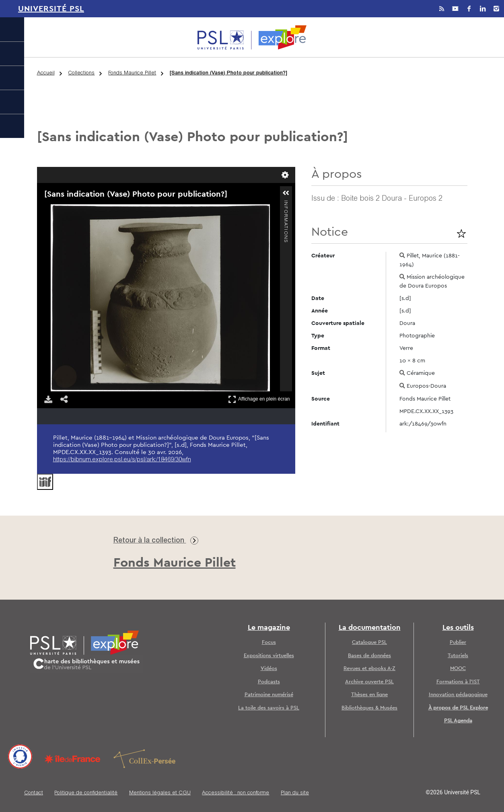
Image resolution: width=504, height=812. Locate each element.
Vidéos (269, 669)
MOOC (458, 669)
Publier (458, 642)
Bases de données (369, 656)
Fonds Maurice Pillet (132, 73)
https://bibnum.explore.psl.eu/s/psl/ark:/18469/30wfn (122, 460)
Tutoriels (458, 656)
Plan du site (295, 793)
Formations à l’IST (458, 682)
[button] (286, 193)
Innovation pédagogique (458, 695)
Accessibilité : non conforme (236, 793)
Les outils (458, 628)
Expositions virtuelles (269, 656)
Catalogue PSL (369, 642)
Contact (34, 793)
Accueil (46, 73)
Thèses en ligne (369, 695)
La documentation (370, 628)
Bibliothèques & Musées (369, 708)
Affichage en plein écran (259, 399)
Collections (81, 73)
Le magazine (269, 628)
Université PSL (51, 9)
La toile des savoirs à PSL (269, 708)
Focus (269, 642)
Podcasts (269, 682)
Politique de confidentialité (86, 793)
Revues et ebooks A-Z (369, 669)
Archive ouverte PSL (369, 682)
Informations (286, 204)
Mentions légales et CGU (160, 793)
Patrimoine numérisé (269, 695)
